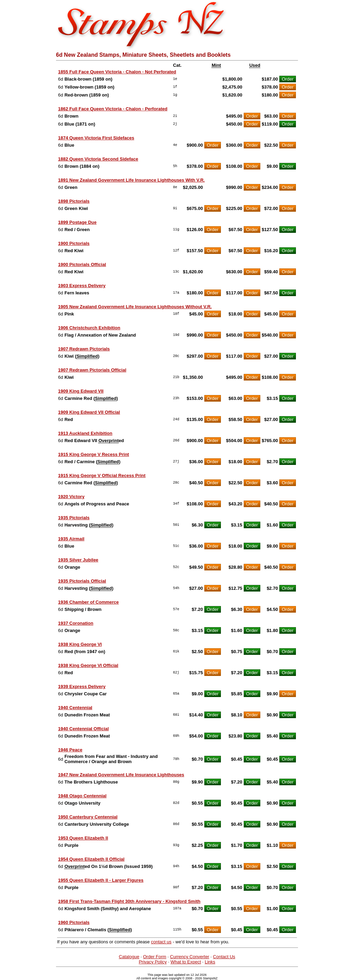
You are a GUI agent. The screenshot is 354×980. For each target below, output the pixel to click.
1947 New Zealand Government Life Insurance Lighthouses (121, 775)
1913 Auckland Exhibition (85, 433)
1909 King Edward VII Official (89, 412)
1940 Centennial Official (83, 729)
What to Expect (186, 962)
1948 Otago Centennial (82, 796)
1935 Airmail (71, 539)
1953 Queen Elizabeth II (83, 838)
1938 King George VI (80, 644)
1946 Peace (70, 750)
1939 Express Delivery (82, 686)
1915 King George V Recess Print (94, 454)
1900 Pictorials (74, 243)
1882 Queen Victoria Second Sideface (98, 159)
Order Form (155, 957)
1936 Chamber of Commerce (88, 602)
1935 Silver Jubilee (78, 560)
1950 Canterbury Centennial (88, 817)
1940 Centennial (75, 708)
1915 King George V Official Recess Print (102, 475)
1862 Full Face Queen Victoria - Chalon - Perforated (113, 109)
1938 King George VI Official (88, 665)
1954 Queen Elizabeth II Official (91, 859)
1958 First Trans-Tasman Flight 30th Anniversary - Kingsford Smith (129, 901)
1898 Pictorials (74, 201)
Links (210, 962)
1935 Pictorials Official (82, 581)
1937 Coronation (76, 623)
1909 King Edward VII (81, 391)
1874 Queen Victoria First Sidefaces (96, 138)
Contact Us (224, 957)
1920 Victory (71, 497)
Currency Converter (190, 957)
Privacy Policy (153, 962)
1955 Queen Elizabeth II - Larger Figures (101, 880)
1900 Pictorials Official (82, 264)
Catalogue (129, 957)
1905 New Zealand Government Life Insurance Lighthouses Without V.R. (135, 307)
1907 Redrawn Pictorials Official (92, 370)
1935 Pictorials (74, 518)
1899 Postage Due (77, 222)
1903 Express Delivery (82, 286)
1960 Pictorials (74, 922)
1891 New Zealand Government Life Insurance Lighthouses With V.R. (131, 180)
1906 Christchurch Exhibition (89, 328)
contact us (161, 942)
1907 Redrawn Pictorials (84, 349)
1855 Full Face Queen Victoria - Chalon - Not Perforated (117, 72)
